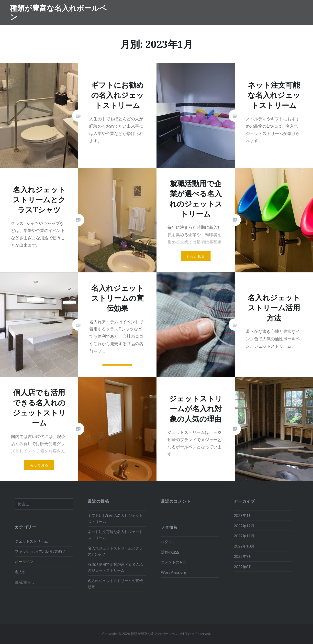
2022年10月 (244, 546)
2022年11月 (244, 536)
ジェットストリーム (31, 541)
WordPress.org (174, 572)
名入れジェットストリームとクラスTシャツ (115, 551)
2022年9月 (243, 556)
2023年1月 (243, 515)
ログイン (168, 542)
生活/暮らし (25, 582)
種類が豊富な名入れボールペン (58, 12)
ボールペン (24, 561)
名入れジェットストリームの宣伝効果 (115, 584)
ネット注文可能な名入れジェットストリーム (115, 535)
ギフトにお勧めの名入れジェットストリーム (115, 518)
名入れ (20, 572)
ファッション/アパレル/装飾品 (40, 551)
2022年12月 (244, 526)
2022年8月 (243, 567)
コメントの (174, 562)
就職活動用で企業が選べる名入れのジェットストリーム (115, 567)
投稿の (170, 552)
